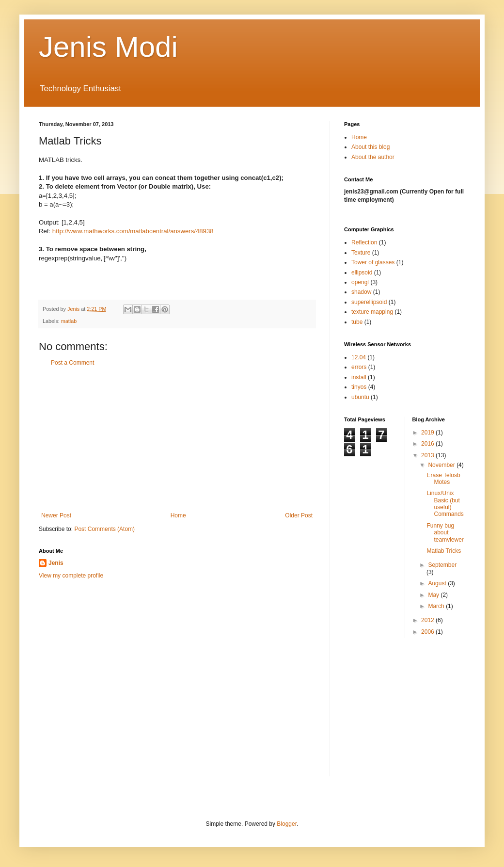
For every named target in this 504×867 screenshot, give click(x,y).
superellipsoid (369, 302)
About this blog (370, 147)
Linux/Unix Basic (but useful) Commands (445, 504)
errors (359, 367)
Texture (361, 253)
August (438, 583)
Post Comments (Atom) (104, 529)
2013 (428, 455)
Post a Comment (72, 363)
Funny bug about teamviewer (445, 533)
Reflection (364, 242)
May (434, 595)
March (437, 606)
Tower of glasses (373, 262)
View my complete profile (71, 576)
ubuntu (360, 397)
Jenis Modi (108, 47)
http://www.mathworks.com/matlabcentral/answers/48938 (133, 231)
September (442, 565)
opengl (360, 282)
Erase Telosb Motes (443, 479)
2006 (428, 632)
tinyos (359, 387)
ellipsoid (362, 273)
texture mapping (372, 312)
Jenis (56, 563)
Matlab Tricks (444, 551)
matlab (69, 321)
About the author (373, 157)
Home (178, 515)
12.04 (359, 357)
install (359, 377)
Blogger (287, 824)
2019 (428, 433)
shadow (361, 292)
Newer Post (56, 515)
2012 (428, 620)
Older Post (299, 515)
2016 (428, 444)
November (442, 465)
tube (357, 322)
